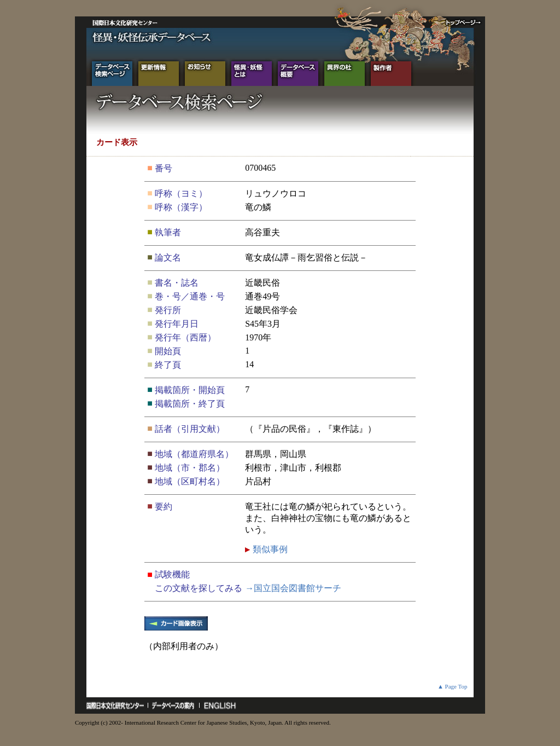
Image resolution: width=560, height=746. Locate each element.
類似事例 (269, 549)
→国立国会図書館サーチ (293, 588)
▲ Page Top (453, 686)
